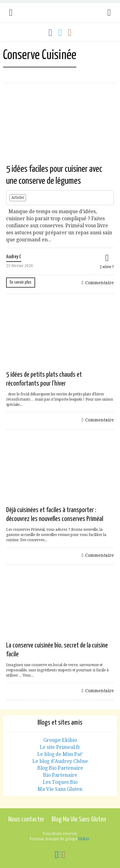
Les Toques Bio (60, 782)
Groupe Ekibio (60, 740)
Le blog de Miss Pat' (60, 754)
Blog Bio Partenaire (60, 768)
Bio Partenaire (60, 775)
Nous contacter (26, 819)
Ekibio (84, 839)
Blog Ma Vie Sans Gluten (79, 819)
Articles (18, 198)
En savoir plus (21, 282)
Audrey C (14, 257)
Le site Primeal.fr (60, 747)
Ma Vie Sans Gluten (60, 789)
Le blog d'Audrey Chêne (60, 761)
